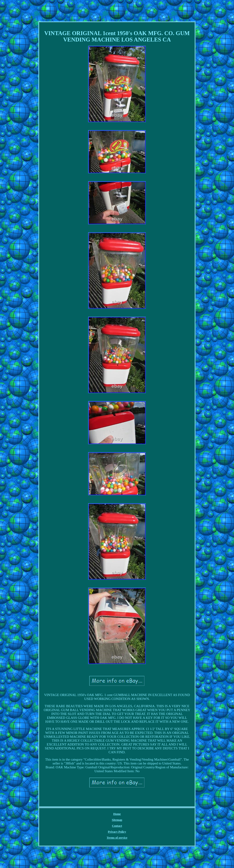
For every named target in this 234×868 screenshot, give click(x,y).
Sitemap (117, 820)
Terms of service (117, 838)
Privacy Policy (117, 832)
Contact (117, 826)
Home (117, 814)
